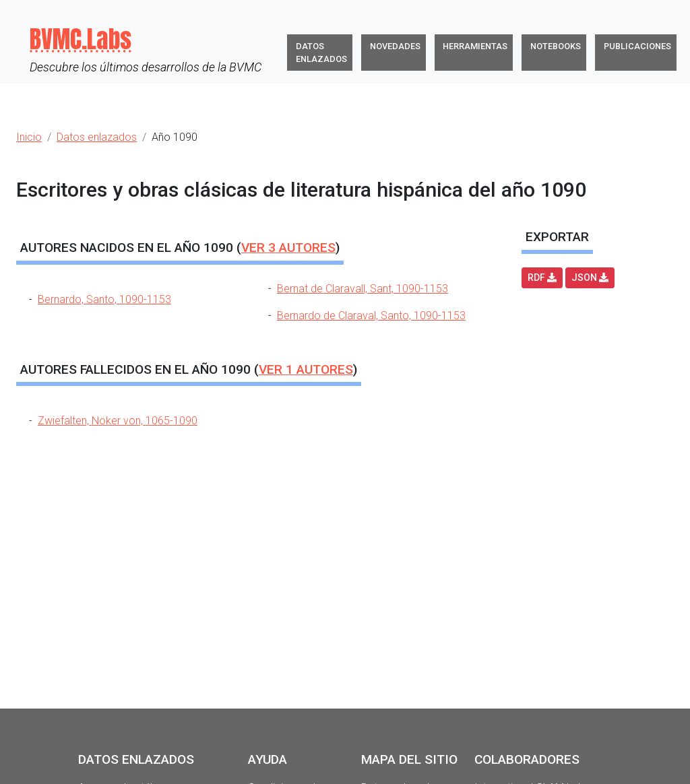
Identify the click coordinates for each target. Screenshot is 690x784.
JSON (590, 277)
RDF (542, 277)
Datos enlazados (321, 53)
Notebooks (556, 46)
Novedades (395, 46)
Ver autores (288, 248)
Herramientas (475, 46)
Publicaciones (637, 46)
